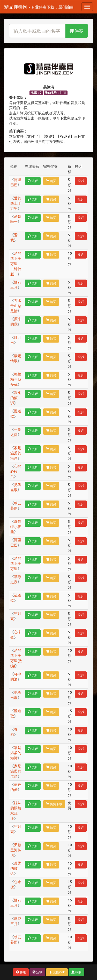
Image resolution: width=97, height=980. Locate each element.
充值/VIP (57, 972)
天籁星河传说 (16, 850)
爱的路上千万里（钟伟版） (16, 264)
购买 (51, 181)
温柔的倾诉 (16, 398)
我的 (76, 972)
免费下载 (54, 804)
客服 (21, 972)
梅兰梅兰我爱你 (16, 379)
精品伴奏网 (39, 7)
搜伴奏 (77, 31)
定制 (37, 972)
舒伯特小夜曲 (16, 527)
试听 (33, 181)
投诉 (81, 181)
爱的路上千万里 (16, 203)
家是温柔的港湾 (16, 453)
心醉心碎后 (16, 471)
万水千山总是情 (16, 306)
